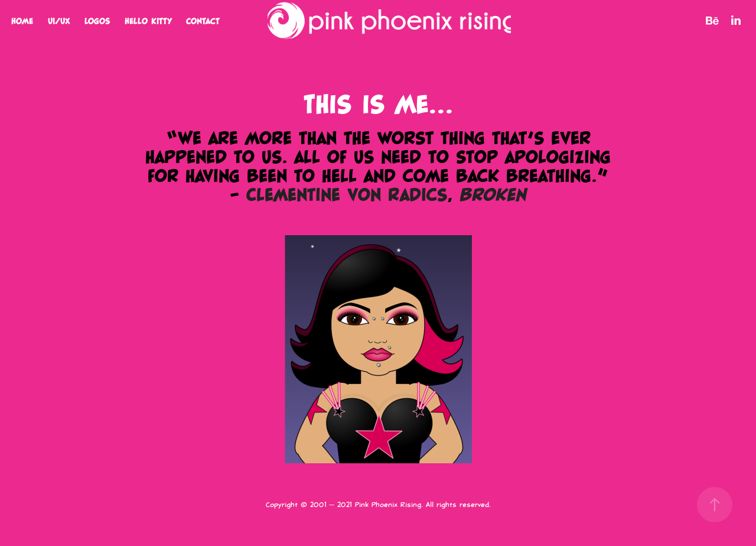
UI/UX (59, 21)
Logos (97, 21)
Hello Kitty (148, 21)
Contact (203, 21)
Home (22, 21)
